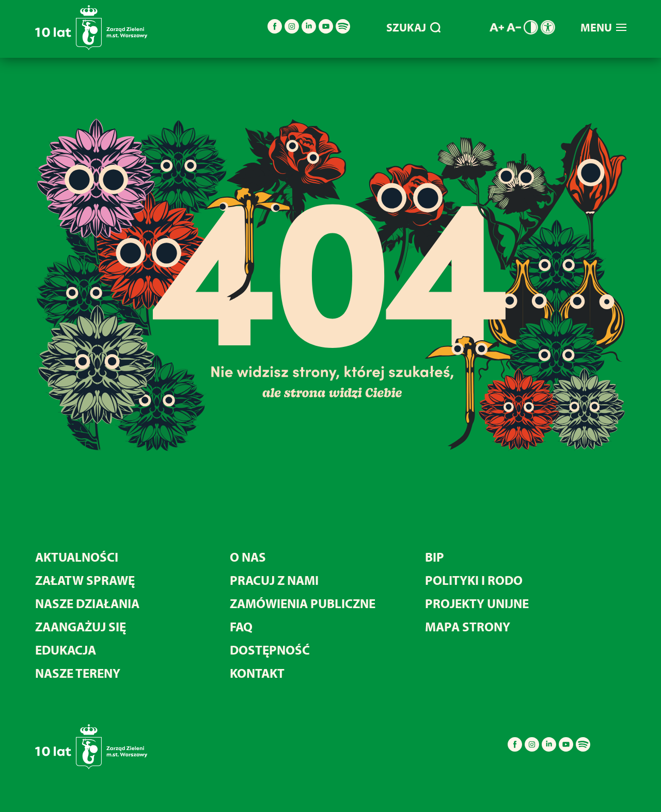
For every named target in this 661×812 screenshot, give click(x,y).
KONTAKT (257, 673)
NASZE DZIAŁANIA (87, 603)
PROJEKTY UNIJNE (477, 603)
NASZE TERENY (78, 673)
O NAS (248, 557)
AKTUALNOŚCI (77, 557)
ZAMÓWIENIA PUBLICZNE (303, 603)
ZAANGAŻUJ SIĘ (81, 626)
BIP (435, 557)
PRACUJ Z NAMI (274, 580)
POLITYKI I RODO (474, 580)
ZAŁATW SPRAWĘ (85, 580)
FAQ (241, 626)
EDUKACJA (66, 650)
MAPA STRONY (468, 626)
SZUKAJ (413, 27)
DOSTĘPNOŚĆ (270, 650)
